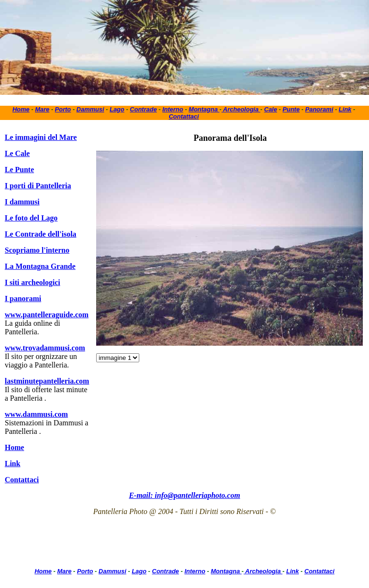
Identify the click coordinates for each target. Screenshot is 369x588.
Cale (271, 109)
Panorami (319, 109)
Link (345, 109)
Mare (42, 109)
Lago (117, 109)
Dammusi (90, 109)
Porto (63, 109)
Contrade (143, 109)
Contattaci (184, 116)
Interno (173, 109)
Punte (291, 109)
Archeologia (241, 109)
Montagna (204, 109)
